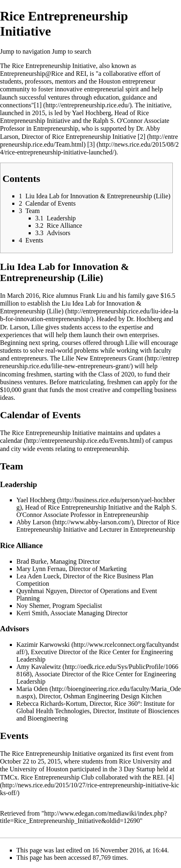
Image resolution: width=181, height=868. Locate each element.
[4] (170, 777)
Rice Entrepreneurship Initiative (54, 66)
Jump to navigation (25, 51)
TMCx (9, 777)
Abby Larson (34, 522)
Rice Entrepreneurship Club (58, 777)
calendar (11, 441)
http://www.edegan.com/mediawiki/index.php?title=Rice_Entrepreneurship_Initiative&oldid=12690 (84, 817)
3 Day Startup (137, 769)
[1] (38, 105)
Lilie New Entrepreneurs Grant (103, 358)
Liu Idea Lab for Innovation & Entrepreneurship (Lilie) (71, 307)
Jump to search (72, 51)
